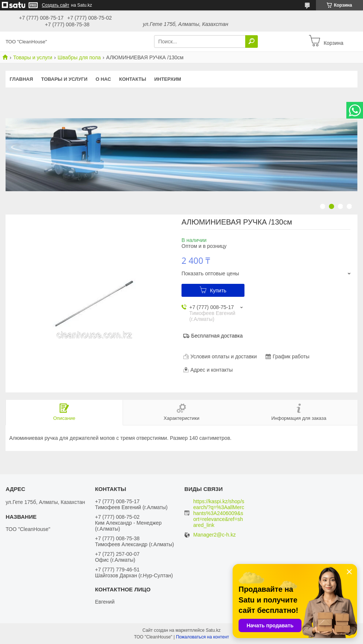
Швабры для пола (79, 57)
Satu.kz (213, 630)
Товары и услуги (33, 57)
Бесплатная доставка (217, 336)
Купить (218, 291)
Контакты (133, 79)
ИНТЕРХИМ (167, 79)
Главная (21, 79)
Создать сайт (56, 5)
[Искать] (252, 42)
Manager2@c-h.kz (215, 535)
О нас (103, 79)
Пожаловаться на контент (202, 637)
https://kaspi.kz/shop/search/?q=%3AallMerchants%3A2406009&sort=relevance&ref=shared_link (219, 513)
